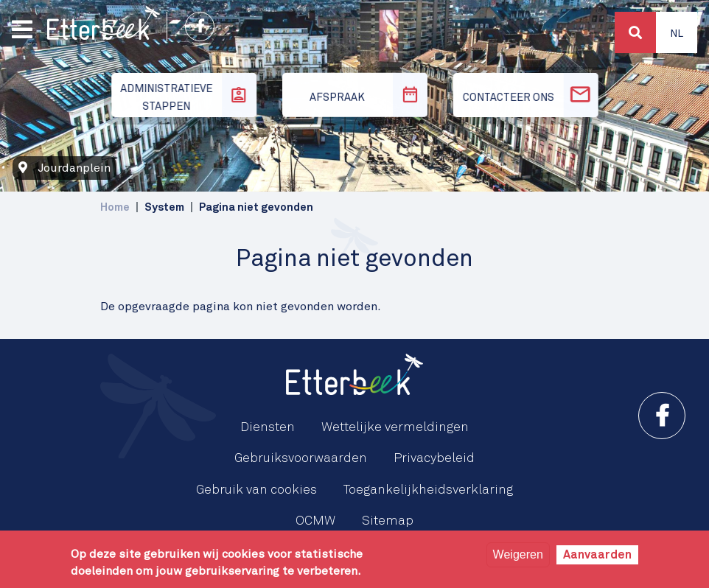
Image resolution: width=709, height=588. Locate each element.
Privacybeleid (434, 458)
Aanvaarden (597, 555)
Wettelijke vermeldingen (395, 427)
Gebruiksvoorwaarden (301, 458)
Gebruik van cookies (256, 490)
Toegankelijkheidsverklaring (428, 490)
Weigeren (518, 554)
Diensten (268, 427)
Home (115, 207)
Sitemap (388, 521)
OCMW (315, 521)
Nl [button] (677, 34)
